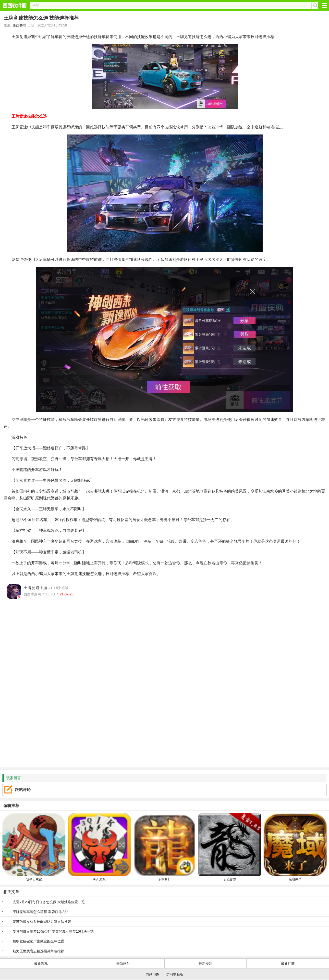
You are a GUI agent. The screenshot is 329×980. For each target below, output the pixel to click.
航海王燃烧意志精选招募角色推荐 (38, 951)
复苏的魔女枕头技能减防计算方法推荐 (42, 922)
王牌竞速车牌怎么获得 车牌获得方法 (41, 912)
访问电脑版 (175, 974)
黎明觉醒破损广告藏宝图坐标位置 (38, 941)
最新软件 (123, 964)
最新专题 (206, 964)
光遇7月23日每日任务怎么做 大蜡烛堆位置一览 (49, 902)
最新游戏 (41, 964)
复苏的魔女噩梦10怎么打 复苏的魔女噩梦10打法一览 (53, 931)
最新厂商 (288, 964)
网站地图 (153, 974)
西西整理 (19, 25)
